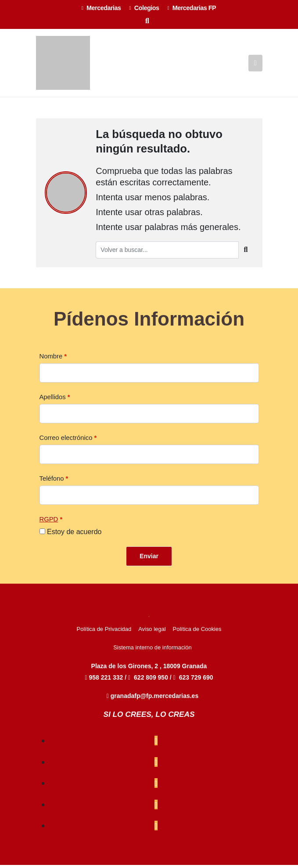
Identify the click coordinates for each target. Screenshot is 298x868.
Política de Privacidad (104, 632)
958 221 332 (105, 680)
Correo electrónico (66, 441)
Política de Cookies (197, 632)
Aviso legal (152, 632)
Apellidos (53, 400)
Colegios (144, 8)
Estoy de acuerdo (74, 535)
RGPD (49, 522)
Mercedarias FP (192, 8)
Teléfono (52, 482)
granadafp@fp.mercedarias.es (153, 699)
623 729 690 (196, 680)
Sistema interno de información (153, 650)
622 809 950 (152, 680)
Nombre (51, 359)
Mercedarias (101, 8)
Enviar (149, 559)
